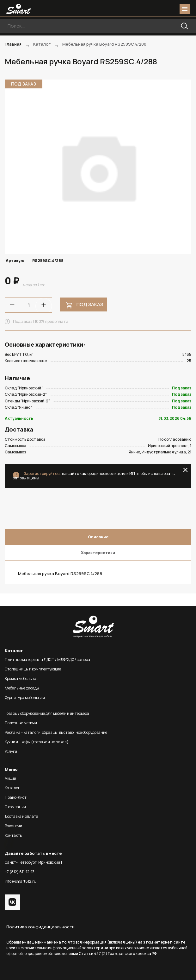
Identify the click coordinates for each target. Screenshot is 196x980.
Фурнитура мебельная (25, 698)
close (185, 470)
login (161, 9)
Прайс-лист (16, 797)
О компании (15, 807)
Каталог (12, 788)
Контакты (14, 835)
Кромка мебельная (22, 679)
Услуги (11, 751)
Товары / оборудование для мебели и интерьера (47, 713)
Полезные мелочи (21, 723)
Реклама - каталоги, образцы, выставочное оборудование (56, 732)
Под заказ (90, 304)
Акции (10, 778)
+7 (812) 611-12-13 (20, 872)
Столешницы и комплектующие (33, 669)
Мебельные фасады (22, 688)
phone (149, 9)
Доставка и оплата (21, 816)
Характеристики (98, 553)
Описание (98, 537)
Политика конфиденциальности (40, 927)
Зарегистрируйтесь (43, 474)
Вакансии (13, 826)
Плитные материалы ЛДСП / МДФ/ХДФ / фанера (47, 660)
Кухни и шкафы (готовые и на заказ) (37, 742)
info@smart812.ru (21, 881)
